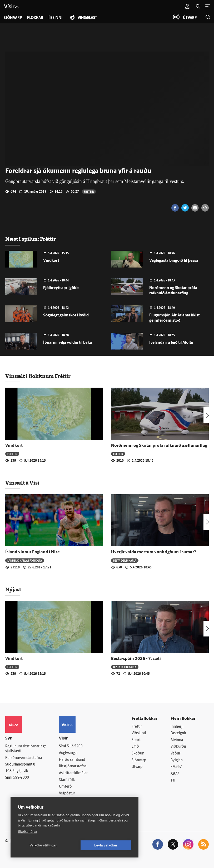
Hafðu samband (72, 760)
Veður (175, 754)
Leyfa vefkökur (106, 845)
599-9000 (21, 778)
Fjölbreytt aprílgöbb (61, 288)
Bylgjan (177, 760)
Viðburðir (178, 747)
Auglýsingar (68, 753)
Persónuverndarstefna (24, 758)
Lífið (135, 747)
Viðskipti (139, 733)
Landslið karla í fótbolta (25, 560)
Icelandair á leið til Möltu (171, 343)
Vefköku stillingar (43, 845)
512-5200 (75, 746)
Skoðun (138, 754)
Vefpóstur (67, 793)
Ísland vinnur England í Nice (33, 552)
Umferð (65, 787)
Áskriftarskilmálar (73, 773)
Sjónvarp (139, 760)
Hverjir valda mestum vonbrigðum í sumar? (154, 552)
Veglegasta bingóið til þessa (174, 261)
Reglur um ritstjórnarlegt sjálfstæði (26, 749)
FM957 (176, 767)
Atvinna (177, 740)
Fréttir (89, 191)
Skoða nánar (28, 832)
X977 (175, 774)
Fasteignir (178, 733)
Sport (136, 740)
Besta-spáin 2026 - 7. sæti (136, 659)
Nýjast (13, 589)
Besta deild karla (125, 560)
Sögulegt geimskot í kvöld (66, 315)
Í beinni (55, 18)
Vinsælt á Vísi (22, 483)
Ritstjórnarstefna (73, 766)
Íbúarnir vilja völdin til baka (68, 343)
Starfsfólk (67, 780)
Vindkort (51, 261)
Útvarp (137, 767)
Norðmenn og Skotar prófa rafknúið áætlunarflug (159, 446)
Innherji (177, 727)
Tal (173, 781)
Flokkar (35, 18)
